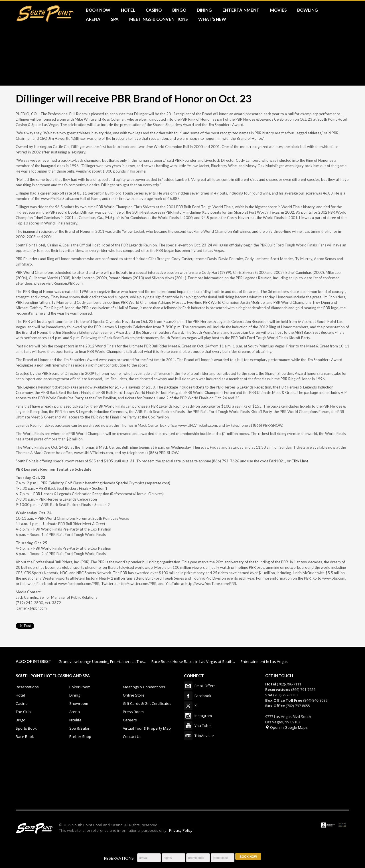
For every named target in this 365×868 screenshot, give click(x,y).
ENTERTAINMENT (241, 10)
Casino (22, 703)
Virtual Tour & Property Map (147, 728)
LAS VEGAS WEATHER (182, 778)
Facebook (188, 696)
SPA (115, 19)
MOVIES (278, 10)
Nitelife (75, 720)
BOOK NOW (98, 10)
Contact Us (132, 737)
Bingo (21, 720)
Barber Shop (80, 737)
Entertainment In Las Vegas (264, 661)
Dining (75, 695)
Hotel (20, 695)
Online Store (134, 695)
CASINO (154, 10)
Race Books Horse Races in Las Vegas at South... (193, 661)
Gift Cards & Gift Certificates (147, 703)
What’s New (212, 19)
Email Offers (188, 686)
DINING (204, 10)
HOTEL (128, 10)
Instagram (188, 716)
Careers (130, 720)
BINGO (179, 10)
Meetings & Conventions (144, 687)
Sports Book (26, 728)
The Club (23, 712)
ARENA (93, 19)
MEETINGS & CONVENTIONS (158, 19)
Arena (75, 712)
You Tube (188, 726)
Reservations (27, 687)
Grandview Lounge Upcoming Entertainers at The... (102, 661)
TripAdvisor (188, 736)
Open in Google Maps (286, 727)
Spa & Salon (80, 728)
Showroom (79, 703)
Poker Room (80, 687)
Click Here (300, 461)
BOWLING (308, 10)
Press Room (133, 712)
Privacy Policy (181, 830)
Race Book (25, 737)
